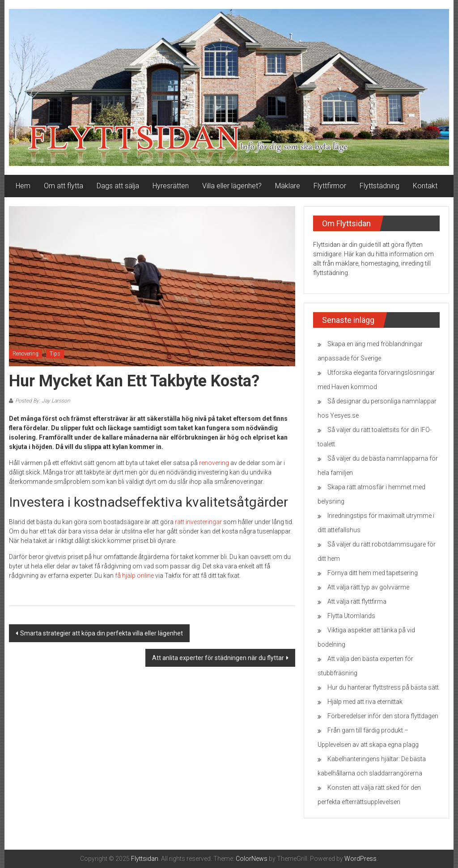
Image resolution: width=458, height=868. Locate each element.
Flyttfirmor (330, 186)
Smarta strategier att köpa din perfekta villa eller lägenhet (102, 633)
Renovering (25, 354)
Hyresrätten (171, 186)
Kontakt (425, 186)
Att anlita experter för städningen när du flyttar (218, 658)
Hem (23, 186)
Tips (55, 354)
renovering (214, 463)
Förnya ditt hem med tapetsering (373, 573)
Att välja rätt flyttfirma (357, 601)
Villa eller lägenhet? (232, 186)
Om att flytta (64, 186)
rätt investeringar (198, 522)
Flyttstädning (380, 186)
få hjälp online (134, 576)
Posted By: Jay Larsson (43, 401)
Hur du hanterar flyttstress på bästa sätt (383, 687)
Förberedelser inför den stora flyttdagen (383, 716)
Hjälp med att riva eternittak (365, 702)
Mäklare (288, 186)
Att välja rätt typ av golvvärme (368, 587)
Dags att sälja (118, 186)
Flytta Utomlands (351, 616)
